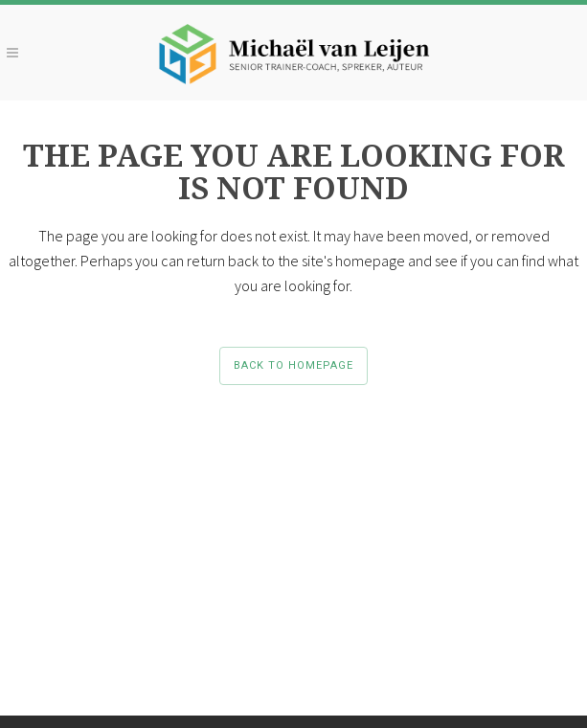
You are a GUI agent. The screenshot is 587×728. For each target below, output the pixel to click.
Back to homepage (293, 365)
